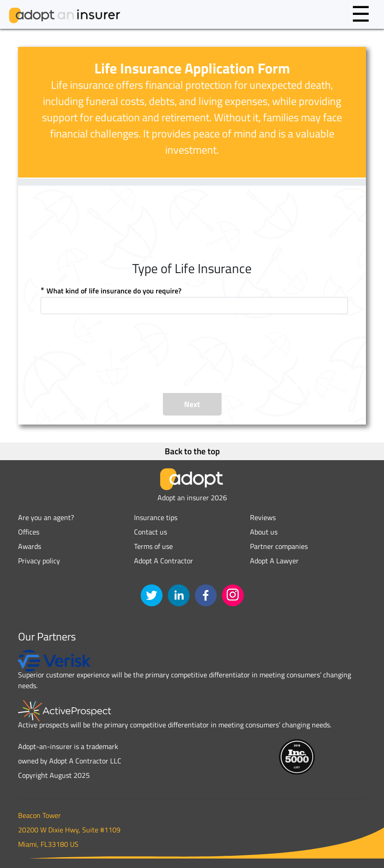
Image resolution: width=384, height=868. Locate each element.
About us (264, 532)
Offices (29, 532)
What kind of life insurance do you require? (114, 291)
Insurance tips (156, 517)
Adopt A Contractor (164, 561)
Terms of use (153, 546)
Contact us (150, 532)
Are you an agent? (46, 517)
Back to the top (192, 451)
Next (192, 404)
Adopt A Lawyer (274, 561)
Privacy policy (39, 561)
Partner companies (279, 546)
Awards (30, 546)
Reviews (263, 517)
